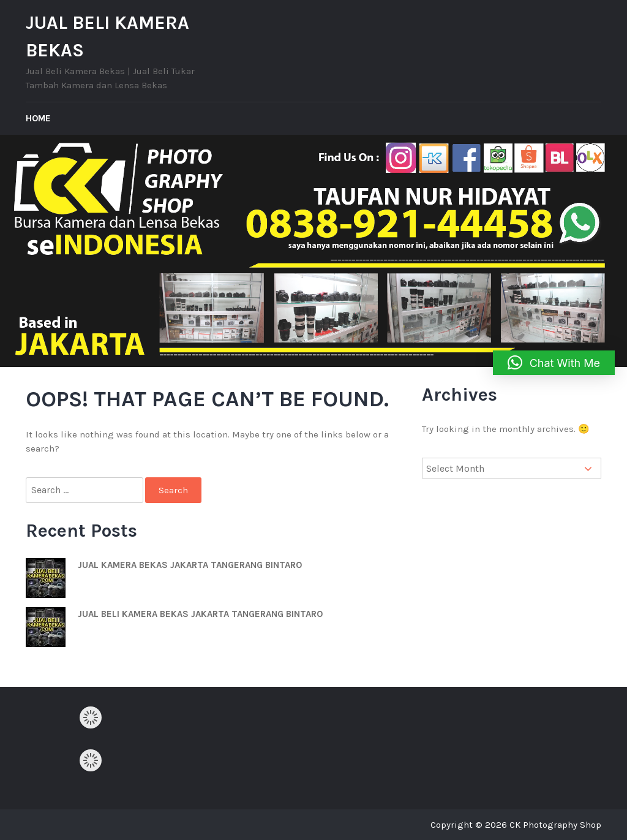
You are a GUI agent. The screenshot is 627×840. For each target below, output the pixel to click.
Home (38, 118)
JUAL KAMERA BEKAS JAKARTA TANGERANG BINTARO (190, 565)
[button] (554, 363)
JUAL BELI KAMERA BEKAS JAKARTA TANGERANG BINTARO (200, 614)
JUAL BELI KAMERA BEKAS (107, 36)
